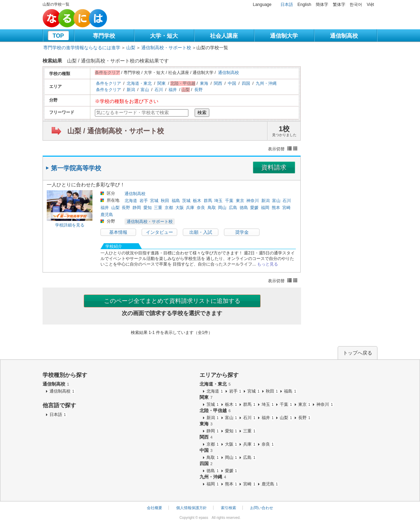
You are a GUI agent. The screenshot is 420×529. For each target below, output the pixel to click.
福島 (176, 201)
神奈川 (253, 201)
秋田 (165, 201)
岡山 (222, 208)
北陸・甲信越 (215, 411)
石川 (159, 90)
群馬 (208, 201)
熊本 (276, 208)
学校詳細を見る (70, 225)
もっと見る (268, 264)
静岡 (137, 208)
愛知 (148, 208)
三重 (158, 208)
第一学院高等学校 (76, 168)
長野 (198, 90)
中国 (232, 83)
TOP (58, 36)
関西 (218, 83)
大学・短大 (164, 36)
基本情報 (118, 232)
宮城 (154, 201)
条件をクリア (108, 83)
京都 (169, 208)
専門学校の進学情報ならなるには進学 (82, 48)
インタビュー (159, 232)
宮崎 (286, 208)
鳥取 (212, 208)
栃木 (197, 201)
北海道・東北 (139, 83)
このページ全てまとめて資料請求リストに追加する (172, 301)
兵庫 (190, 208)
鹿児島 (107, 215)
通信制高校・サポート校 (166, 48)
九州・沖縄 (266, 83)
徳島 (244, 208)
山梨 (131, 48)
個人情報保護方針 (192, 508)
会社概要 (155, 508)
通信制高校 (344, 36)
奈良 (201, 208)
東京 (240, 201)
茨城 (186, 201)
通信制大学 (284, 36)
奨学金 (242, 232)
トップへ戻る (358, 353)
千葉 (229, 201)
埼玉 (218, 201)
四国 (246, 83)
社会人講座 (224, 36)
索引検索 (228, 508)
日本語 (287, 5)
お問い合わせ (262, 508)
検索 (202, 113)
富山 (145, 90)
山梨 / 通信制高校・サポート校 (116, 131)
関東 (162, 83)
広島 (233, 208)
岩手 (144, 201)
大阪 (180, 208)
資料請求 (274, 167)
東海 (204, 83)
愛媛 (254, 208)
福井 (173, 90)
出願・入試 (201, 232)
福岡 (265, 208)
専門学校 (104, 36)
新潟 (131, 90)
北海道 (131, 201)
